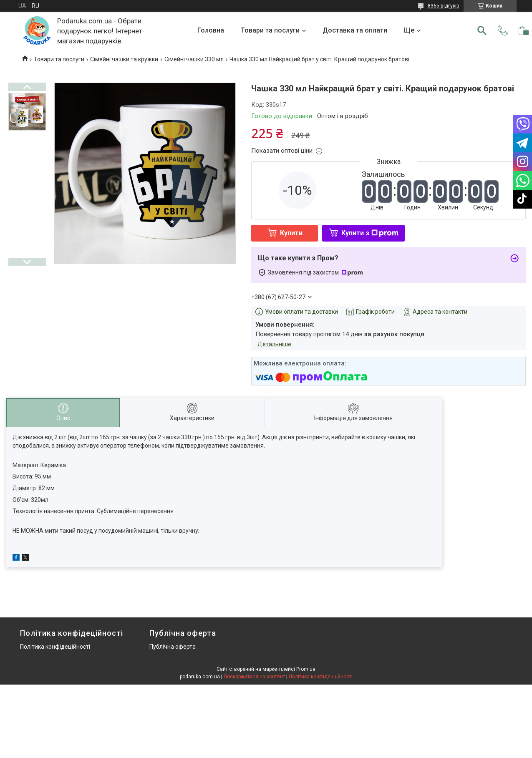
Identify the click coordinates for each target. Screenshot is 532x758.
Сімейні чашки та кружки (124, 59)
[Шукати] (482, 30)
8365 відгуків (444, 6)
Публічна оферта (173, 647)
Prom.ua (306, 669)
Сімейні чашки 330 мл (194, 59)
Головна (211, 30)
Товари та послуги (270, 30)
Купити (291, 233)
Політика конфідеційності (55, 647)
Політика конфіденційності (321, 677)
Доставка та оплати (355, 30)
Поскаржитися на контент (254, 677)
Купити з (370, 233)
